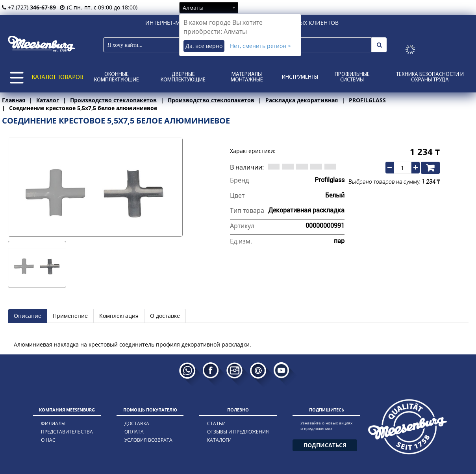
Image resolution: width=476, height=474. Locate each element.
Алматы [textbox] (193, 8)
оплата (134, 432)
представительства (67, 432)
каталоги (219, 440)
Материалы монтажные (247, 77)
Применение (70, 316)
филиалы (53, 423)
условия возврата (148, 440)
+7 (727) (29, 7)
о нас (48, 440)
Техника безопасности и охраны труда (430, 77)
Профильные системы (352, 77)
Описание (28, 316)
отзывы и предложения (238, 432)
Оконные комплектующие (117, 77)
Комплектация (119, 316)
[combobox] (209, 7)
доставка (137, 423)
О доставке (165, 316)
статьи (216, 423)
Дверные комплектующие (183, 77)
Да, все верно (204, 46)
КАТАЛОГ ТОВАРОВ (57, 77)
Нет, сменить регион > (260, 46)
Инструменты (300, 77)
